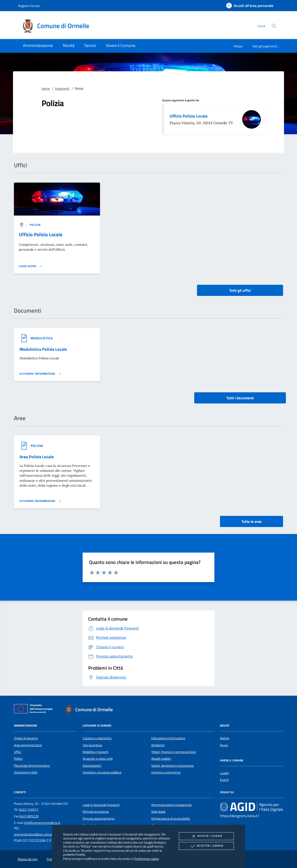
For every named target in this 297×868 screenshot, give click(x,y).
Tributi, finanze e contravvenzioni (174, 752)
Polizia (238, 46)
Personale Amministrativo (32, 766)
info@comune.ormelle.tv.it (42, 823)
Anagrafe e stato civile (98, 759)
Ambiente (158, 745)
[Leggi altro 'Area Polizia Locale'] (40, 501)
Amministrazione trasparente (171, 805)
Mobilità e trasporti (95, 752)
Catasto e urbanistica (97, 738)
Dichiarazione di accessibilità (171, 819)
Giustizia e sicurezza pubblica (102, 772)
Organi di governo (26, 738)
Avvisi (224, 745)
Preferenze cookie (147, 859)
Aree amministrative (28, 745)
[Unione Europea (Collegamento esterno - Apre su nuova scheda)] (35, 710)
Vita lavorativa (92, 745)
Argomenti (62, 88)
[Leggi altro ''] (31, 266)
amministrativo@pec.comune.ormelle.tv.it (43, 834)
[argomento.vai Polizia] (35, 225)
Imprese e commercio (166, 772)
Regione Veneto (29, 6)
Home (46, 88)
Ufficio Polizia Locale (189, 116)
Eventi (224, 780)
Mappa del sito (27, 859)
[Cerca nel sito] (274, 26)
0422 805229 (29, 816)
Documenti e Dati (26, 772)
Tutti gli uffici (240, 290)
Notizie (225, 738)
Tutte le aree (252, 521)
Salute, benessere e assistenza (172, 766)
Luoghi (224, 773)
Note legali (158, 812)
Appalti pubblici (161, 759)
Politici (18, 759)
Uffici (18, 752)
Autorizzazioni (92, 766)
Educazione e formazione (168, 738)
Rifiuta (206, 836)
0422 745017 (29, 809)
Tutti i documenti (240, 398)
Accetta (206, 846)
